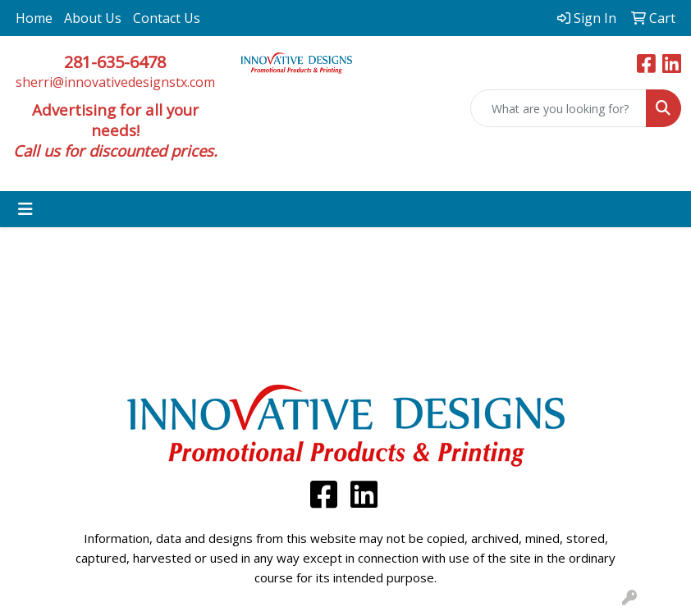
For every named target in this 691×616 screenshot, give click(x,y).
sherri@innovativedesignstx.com (115, 82)
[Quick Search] (558, 108)
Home (34, 18)
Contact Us (167, 18)
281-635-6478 (115, 62)
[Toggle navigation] (25, 209)
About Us (93, 18)
